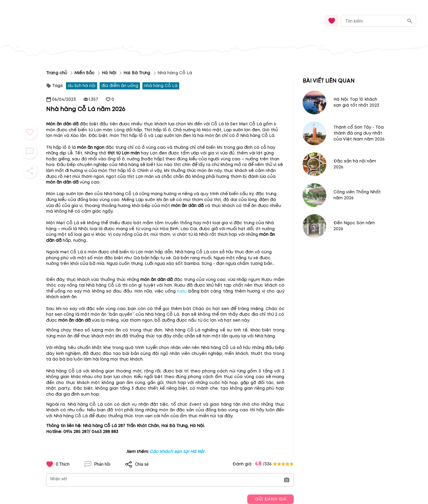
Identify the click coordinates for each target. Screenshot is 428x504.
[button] (287, 480)
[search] (410, 21)
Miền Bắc (84, 73)
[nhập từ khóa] (373, 21)
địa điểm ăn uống (120, 86)
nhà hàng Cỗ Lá (161, 86)
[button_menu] (30, 132)
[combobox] (379, 21)
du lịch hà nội (82, 86)
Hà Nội (109, 73)
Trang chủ (57, 73)
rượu (182, 291)
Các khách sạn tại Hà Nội (177, 452)
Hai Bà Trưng (137, 73)
